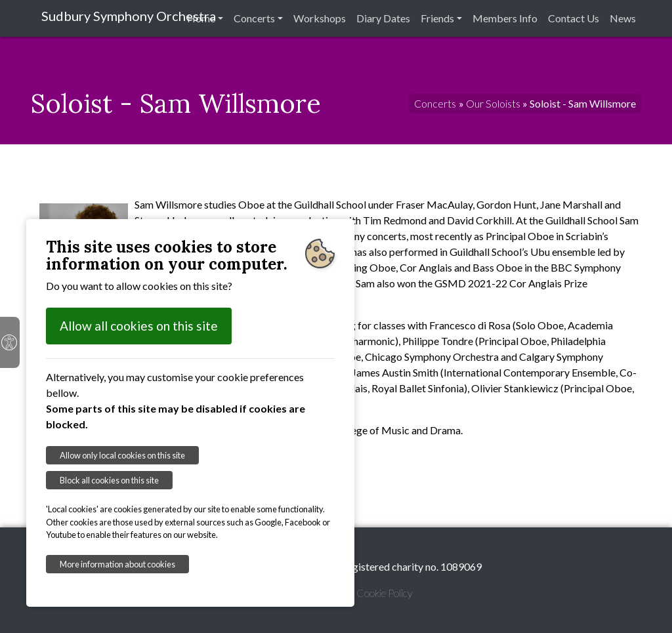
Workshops (320, 18)
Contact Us (574, 18)
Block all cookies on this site (109, 480)
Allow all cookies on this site (139, 326)
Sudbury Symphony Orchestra (129, 16)
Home (201, 18)
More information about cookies (117, 564)
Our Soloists (493, 103)
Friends (437, 18)
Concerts (254, 18)
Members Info (505, 18)
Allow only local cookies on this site (122, 455)
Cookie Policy (384, 593)
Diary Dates (383, 18)
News (623, 18)
